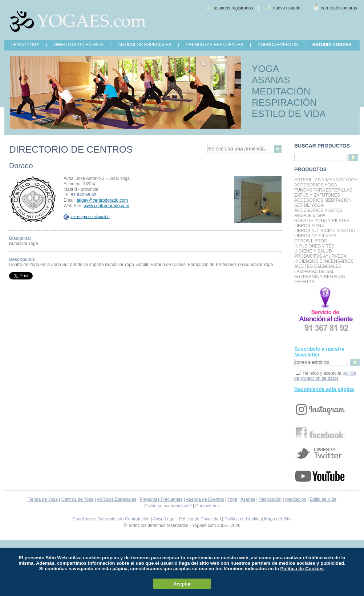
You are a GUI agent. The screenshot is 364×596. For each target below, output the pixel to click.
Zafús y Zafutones (317, 195)
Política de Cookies (243, 519)
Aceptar (182, 584)
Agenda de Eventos (205, 499)
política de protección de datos (325, 376)
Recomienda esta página (324, 389)
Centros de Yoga (78, 499)
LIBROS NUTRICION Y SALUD (325, 231)
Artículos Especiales (117, 499)
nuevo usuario (287, 8)
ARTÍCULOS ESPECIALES (145, 45)
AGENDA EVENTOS (278, 45)
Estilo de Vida (323, 499)
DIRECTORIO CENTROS (79, 45)
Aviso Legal (164, 519)
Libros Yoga (309, 226)
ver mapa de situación (87, 217)
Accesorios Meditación (323, 200)
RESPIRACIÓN (284, 102)
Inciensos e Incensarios (324, 261)
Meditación (296, 499)
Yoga (232, 499)
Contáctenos (208, 506)
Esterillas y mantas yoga (326, 180)
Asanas (248, 499)
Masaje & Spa (310, 216)
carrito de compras (339, 8)
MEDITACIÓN (281, 91)
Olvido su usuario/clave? (168, 506)
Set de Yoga (309, 205)
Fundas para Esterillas (323, 190)
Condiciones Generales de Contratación (111, 519)
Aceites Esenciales (318, 266)
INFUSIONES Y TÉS (314, 246)
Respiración (270, 499)
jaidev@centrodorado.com (102, 200)
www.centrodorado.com (106, 206)
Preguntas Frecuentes (161, 499)
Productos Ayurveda (320, 256)
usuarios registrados (233, 8)
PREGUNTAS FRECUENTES (214, 45)
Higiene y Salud (313, 251)
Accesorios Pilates (318, 210)
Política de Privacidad (200, 519)
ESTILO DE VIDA (289, 114)
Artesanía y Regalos (319, 277)
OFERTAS (304, 282)
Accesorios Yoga (316, 185)
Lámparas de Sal (314, 271)
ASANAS (271, 80)
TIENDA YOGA (25, 45)
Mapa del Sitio (278, 519)
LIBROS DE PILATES (315, 236)
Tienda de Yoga (43, 499)
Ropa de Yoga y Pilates (322, 221)
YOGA (265, 69)
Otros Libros (311, 241)
